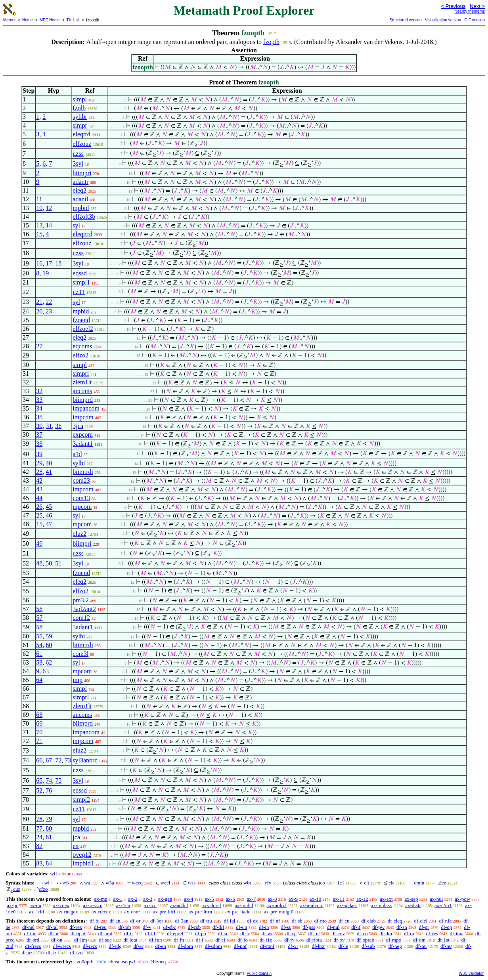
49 (39, 543)
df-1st (443, 940)
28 (39, 472)
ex (76, 846)
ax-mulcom (312, 905)
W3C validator (471, 973)
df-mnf (267, 946)
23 (49, 311)
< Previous (453, 6)
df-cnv (338, 933)
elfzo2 (80, 355)
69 (39, 723)
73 (68, 760)
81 (49, 837)
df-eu (344, 921)
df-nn (421, 946)
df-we (268, 933)
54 (39, 645)
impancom (86, 408)
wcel (166, 883)
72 (58, 760)
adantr (80, 182)
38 (39, 444)
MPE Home (50, 20)
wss (192, 883)
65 (39, 780)
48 (39, 563)
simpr (80, 125)
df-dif (218, 927)
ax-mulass (381, 905)
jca (76, 837)
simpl (80, 99)
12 (49, 208)
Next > (477, 6)
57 (39, 618)
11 (39, 199)
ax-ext (386, 899)
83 (39, 863)
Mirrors (9, 20)
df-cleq (395, 921)
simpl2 (81, 799)
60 (49, 645)
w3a (110, 883)
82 (39, 846)
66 (39, 760)
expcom (83, 435)
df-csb (194, 927)
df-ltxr (318, 946)
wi (47, 883)
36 (58, 426)
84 (49, 863)
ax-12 (362, 899)
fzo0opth (84, 962)
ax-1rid (36, 912)
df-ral (52, 927)
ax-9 (293, 899)
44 (39, 498)
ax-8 (272, 899)
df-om (419, 940)
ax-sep (411, 899)
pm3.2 (80, 600)
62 (49, 662)
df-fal (229, 921)
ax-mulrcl (277, 905)
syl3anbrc (85, 760)
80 (49, 828)
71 (39, 741)
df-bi (95, 921)
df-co (362, 933)
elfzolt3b (84, 217)
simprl (81, 373)
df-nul (333, 927)
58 (39, 627)
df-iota (131, 940)
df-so (223, 933)
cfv (268, 883)
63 (46, 671)
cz (444, 883)
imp (78, 680)
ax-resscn (93, 905)
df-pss (309, 927)
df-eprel (175, 933)
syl (76, 225)
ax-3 (148, 899)
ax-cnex (61, 905)
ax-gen (165, 899)
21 (39, 302)
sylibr (80, 117)
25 (39, 515)
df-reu (100, 927)
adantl (80, 199)
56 (39, 609)
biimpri (82, 173)
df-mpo (394, 940)
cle (391, 883)
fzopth (271, 42)
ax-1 (118, 899)
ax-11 (339, 899)
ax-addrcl (211, 905)
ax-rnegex (68, 912)
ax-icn (150, 905)
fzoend (81, 320)
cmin (419, 883)
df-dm (386, 933)
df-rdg (115, 946)
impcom (83, 417)
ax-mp (101, 899)
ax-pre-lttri (164, 912)
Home (28, 20)
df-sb (297, 921)
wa (87, 883)
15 (39, 234)
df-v (147, 927)
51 (58, 563)
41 (49, 472)
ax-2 (133, 899)
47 (49, 524)
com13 (81, 498)
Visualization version (443, 20)
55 (39, 636)
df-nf (275, 921)
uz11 (79, 292)
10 (39, 208)
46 (49, 515)
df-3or (157, 921)
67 (49, 760)
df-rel (314, 933)
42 (39, 480)
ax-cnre (132, 912)
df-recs (90, 946)
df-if (356, 927)
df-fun (156, 940)
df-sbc (169, 927)
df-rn (409, 933)
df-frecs (33, 946)
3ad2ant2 (84, 609)
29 (39, 463)
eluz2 (79, 534)
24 (39, 837)
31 (49, 426)
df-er (138, 946)
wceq (137, 883)
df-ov (339, 940)
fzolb (79, 108)
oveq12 (82, 855)
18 (58, 263)
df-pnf (240, 946)
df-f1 (220, 940)
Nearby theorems (470, 11)
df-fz (51, 952)
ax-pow (462, 899)
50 (49, 563)
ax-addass (347, 905)
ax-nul (436, 899)
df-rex (76, 927)
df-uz (27, 952)
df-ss (286, 927)
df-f (200, 940)
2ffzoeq (158, 962)
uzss (78, 154)
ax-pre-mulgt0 (279, 912)
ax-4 (189, 899)
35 (39, 417)
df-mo (320, 921)
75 (58, 780)
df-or (135, 921)
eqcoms (82, 346)
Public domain (259, 973)
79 (49, 819)
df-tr (129, 933)
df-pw (378, 927)
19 (46, 273)
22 (49, 302)
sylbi (79, 463)
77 (39, 828)
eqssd (80, 273)
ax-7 (251, 899)
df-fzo (77, 952)
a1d (77, 454)
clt (366, 883)
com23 (81, 480)
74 (49, 780)
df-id (150, 933)
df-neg (395, 946)
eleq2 (79, 190)
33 (39, 400)
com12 (81, 618)
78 (39, 819)
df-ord (33, 940)
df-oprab (365, 940)
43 (39, 489)
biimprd (83, 400)
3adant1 (83, 444)
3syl (78, 163)
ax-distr (413, 905)
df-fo (243, 940)
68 (39, 715)
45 (49, 507)
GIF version (475, 20)
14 (49, 225)
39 (39, 454)
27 (39, 346)
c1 (342, 883)
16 (39, 263)
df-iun (30, 933)
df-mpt (105, 933)
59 (49, 636)
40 (49, 463)
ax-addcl (179, 905)
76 (49, 790)
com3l (80, 654)
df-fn (179, 940)
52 (39, 790)
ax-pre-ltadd (238, 912)
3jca (78, 426)
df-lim (81, 940)
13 (39, 225)
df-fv (289, 940)
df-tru (206, 921)
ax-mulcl (244, 905)
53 (39, 662)
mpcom (82, 507)
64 (39, 680)
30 (39, 426)
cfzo (43, 889)
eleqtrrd (82, 234)
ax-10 (316, 899)
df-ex (252, 921)
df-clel (421, 921)
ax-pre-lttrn (200, 912)
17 (49, 263)
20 (39, 311)
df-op (446, 927)
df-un (241, 927)
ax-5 (210, 899)
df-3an (182, 921)
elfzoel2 (83, 329)
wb (66, 883)
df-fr (245, 933)
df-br (54, 933)
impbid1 (83, 863)
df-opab (78, 933)
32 (39, 391)
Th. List (73, 20)
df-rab (124, 927)
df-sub (368, 946)
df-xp (291, 933)
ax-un (35, 905)
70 (39, 732)
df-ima (457, 933)
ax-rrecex (101, 912)
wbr (247, 883)
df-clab (368, 921)
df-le (344, 946)
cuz (17, 889)
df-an (115, 921)
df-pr (424, 927)
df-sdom (213, 946)
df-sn (402, 927)
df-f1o (266, 940)
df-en (160, 946)
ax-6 (231, 899)
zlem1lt (82, 382)
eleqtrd (81, 134)
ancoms (82, 391)
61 (39, 654)
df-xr (293, 946)
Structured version (405, 20)
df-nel (28, 927)
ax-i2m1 (443, 905)
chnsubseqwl (122, 962)
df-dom (186, 946)
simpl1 (81, 282)
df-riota (314, 940)
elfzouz (82, 144)
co (322, 883)
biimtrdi (83, 472)
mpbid (81, 208)
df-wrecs (62, 946)
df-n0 (446, 946)
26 (39, 507)
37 (39, 435)
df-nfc (446, 921)
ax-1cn (123, 905)
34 (39, 408)
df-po (201, 933)
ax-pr (12, 905)
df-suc (105, 940)
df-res (432, 933)
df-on (57, 940)
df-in (264, 927)
